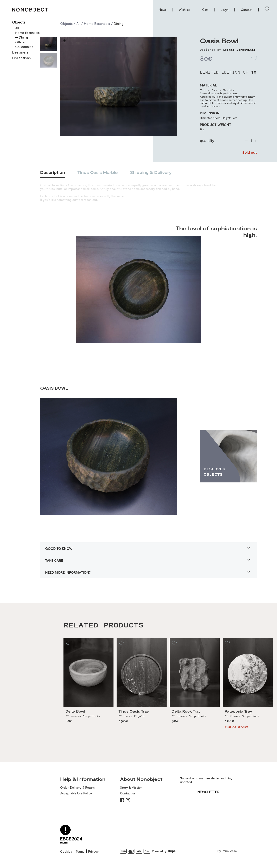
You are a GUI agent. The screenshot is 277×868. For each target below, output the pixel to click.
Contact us (128, 793)
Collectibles (24, 47)
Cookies (66, 851)
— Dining (22, 37)
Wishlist (184, 10)
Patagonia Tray (238, 714)
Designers (20, 52)
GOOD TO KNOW (59, 548)
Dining (119, 23)
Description (53, 172)
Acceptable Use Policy (76, 793)
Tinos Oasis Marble (98, 172)
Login (225, 10)
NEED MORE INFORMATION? (68, 572)
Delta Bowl (75, 714)
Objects (66, 23)
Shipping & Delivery (151, 172)
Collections (21, 58)
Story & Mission (131, 787)
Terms (80, 851)
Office (20, 42)
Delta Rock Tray (186, 714)
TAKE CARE (54, 560)
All (78, 23)
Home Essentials (97, 23)
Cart (205, 10)
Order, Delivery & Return (77, 787)
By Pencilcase (227, 851)
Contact (247, 10)
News (163, 10)
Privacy (93, 851)
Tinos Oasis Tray (134, 714)
